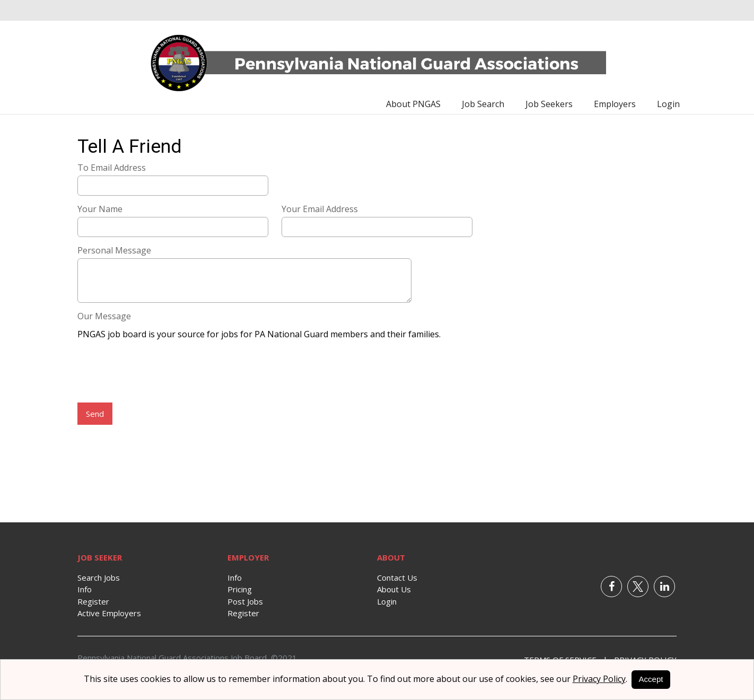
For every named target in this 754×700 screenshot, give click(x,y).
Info (85, 589)
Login (668, 104)
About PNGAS (413, 104)
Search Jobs (99, 577)
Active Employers (109, 613)
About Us (394, 589)
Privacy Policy (599, 679)
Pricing (240, 589)
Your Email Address (320, 209)
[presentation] (158, 372)
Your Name (100, 209)
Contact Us (397, 577)
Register (93, 601)
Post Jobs (245, 601)
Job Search (483, 104)
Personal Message (114, 250)
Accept (651, 679)
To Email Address (112, 168)
